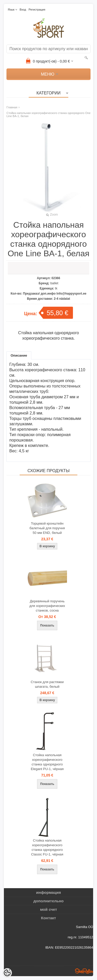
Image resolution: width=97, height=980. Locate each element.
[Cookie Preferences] (7, 973)
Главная (12, 107)
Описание (19, 355)
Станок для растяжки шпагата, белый (47, 684)
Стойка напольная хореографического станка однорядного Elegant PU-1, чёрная (47, 762)
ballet (54, 283)
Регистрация (37, 10)
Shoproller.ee (84, 971)
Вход (23, 10)
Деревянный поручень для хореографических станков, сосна (47, 606)
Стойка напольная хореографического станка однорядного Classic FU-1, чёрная (47, 847)
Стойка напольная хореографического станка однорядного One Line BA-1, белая (48, 114)
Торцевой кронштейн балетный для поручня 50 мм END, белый (47, 528)
